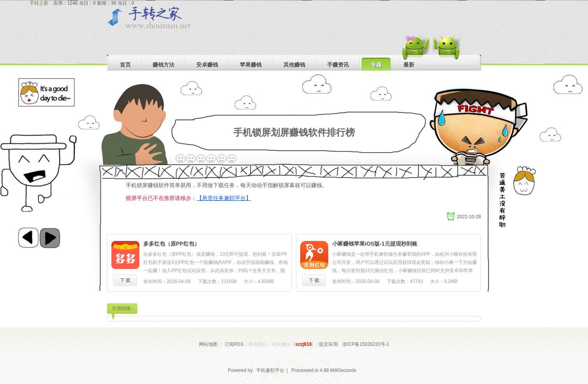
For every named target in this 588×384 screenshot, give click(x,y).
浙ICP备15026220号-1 (366, 344)
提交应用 (328, 344)
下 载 (125, 280)
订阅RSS (234, 344)
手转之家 (39, 3)
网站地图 (208, 344)
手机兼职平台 (270, 370)
